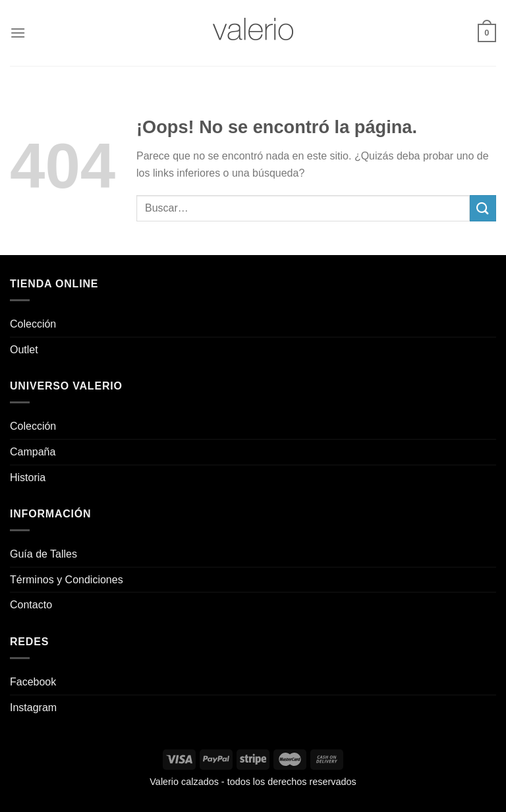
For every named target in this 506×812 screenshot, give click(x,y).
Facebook (33, 682)
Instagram (33, 708)
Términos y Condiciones (67, 580)
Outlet (24, 350)
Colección (33, 324)
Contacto (31, 605)
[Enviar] (483, 208)
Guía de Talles (43, 554)
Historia (28, 478)
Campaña (33, 452)
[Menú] (18, 33)
